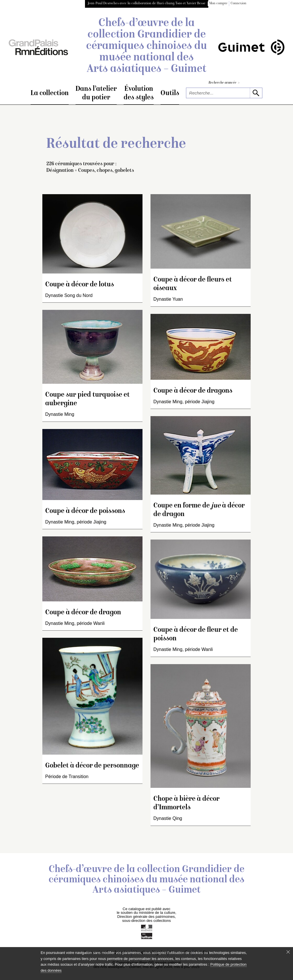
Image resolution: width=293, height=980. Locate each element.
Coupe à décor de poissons (85, 511)
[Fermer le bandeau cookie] (288, 952)
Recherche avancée (224, 83)
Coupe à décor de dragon (83, 613)
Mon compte (218, 4)
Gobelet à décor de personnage (92, 766)
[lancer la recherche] (256, 93)
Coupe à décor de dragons (193, 391)
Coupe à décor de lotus (80, 285)
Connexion (238, 4)
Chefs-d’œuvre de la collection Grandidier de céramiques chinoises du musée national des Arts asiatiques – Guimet (146, 46)
